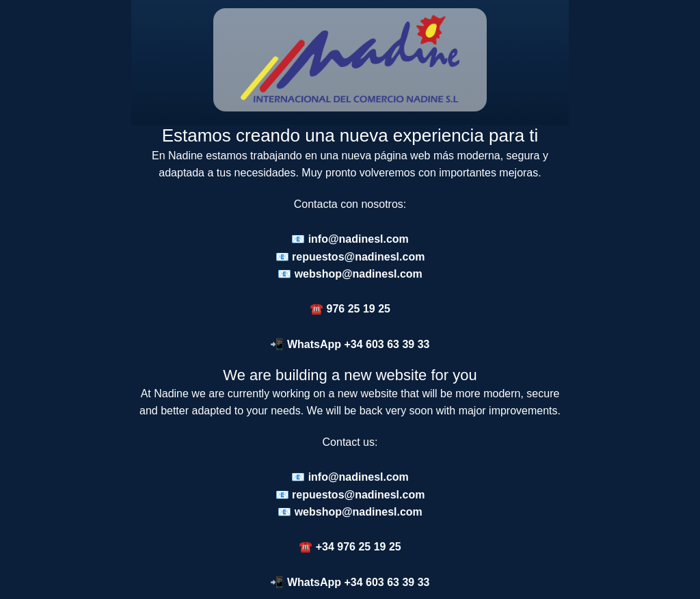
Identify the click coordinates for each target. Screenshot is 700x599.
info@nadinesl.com (359, 239)
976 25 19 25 (359, 309)
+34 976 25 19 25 (359, 547)
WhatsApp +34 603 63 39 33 (359, 344)
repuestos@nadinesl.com (358, 257)
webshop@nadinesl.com (359, 274)
